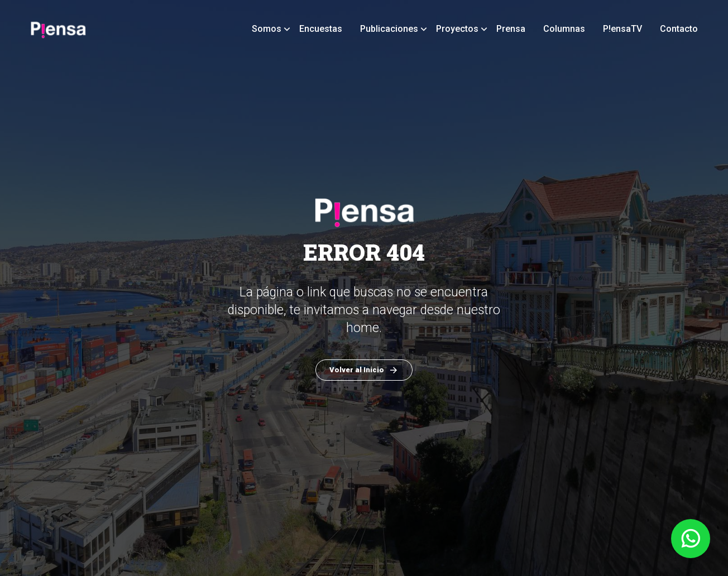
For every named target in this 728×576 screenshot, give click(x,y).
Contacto (679, 29)
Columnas (564, 29)
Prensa (511, 29)
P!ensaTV (622, 29)
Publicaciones (389, 29)
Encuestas (321, 29)
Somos (267, 29)
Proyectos (457, 29)
